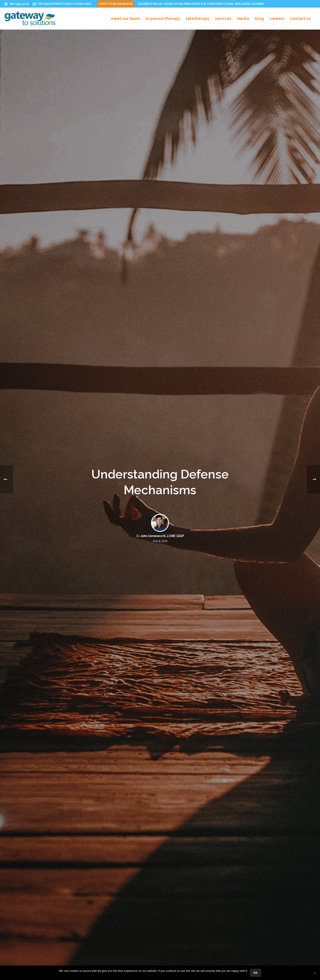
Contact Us (300, 18)
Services (223, 18)
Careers (277, 18)
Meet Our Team (125, 18)
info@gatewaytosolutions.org (65, 4)
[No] (315, 973)
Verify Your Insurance (116, 4)
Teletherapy (198, 18)
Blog (259, 18)
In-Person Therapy (163, 18)
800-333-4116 (19, 4)
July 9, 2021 (160, 541)
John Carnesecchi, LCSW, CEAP (162, 536)
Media (243, 18)
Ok (256, 973)
